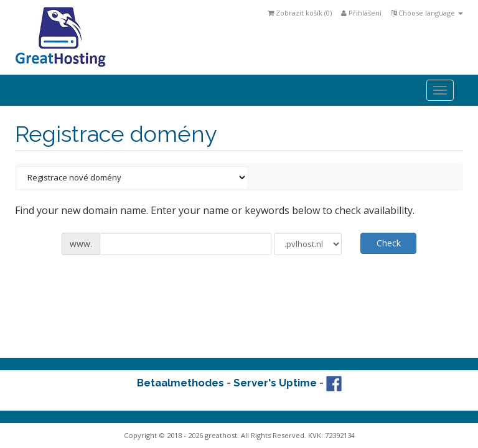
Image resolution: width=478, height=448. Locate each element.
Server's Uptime (275, 383)
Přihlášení (361, 13)
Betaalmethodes (180, 383)
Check (389, 243)
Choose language (427, 13)
